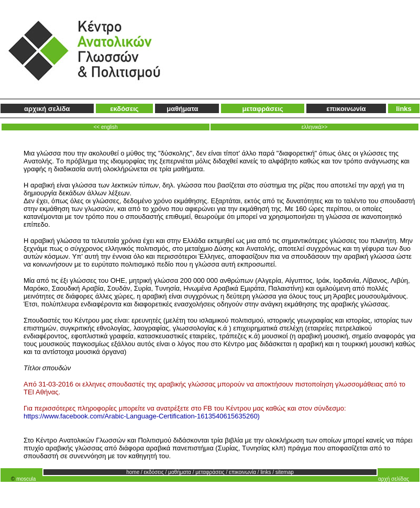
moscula (26, 479)
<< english (105, 127)
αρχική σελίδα (47, 109)
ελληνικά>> (315, 127)
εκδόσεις (124, 109)
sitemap (285, 472)
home (133, 472)
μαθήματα (182, 109)
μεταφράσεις (262, 109)
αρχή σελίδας (394, 479)
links (404, 109)
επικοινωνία (346, 109)
